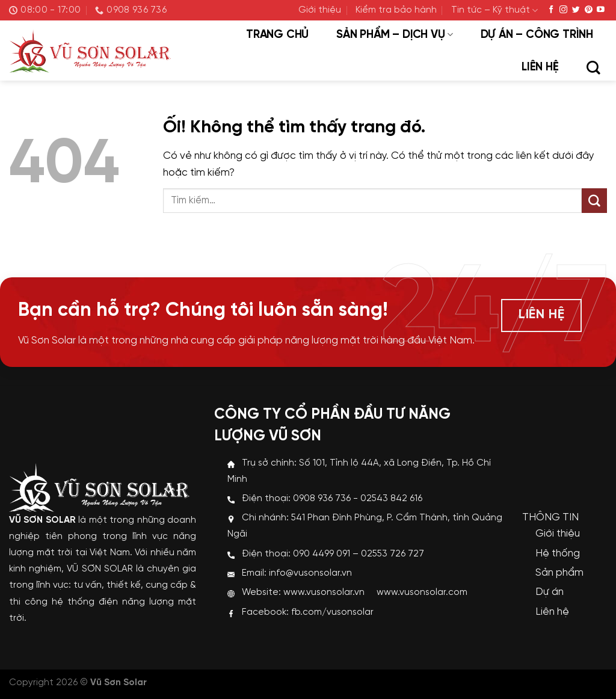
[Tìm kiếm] (593, 69)
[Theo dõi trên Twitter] (576, 10)
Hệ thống (558, 553)
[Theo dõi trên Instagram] (563, 10)
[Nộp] (594, 201)
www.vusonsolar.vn (324, 593)
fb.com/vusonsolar (332, 612)
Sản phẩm (559, 573)
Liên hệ (540, 67)
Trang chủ (277, 35)
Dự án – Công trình (537, 35)
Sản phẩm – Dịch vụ (394, 35)
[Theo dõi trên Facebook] (551, 10)
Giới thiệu (320, 10)
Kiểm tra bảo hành (396, 10)
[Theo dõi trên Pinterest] (589, 10)
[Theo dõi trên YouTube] (601, 10)
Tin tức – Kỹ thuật (494, 11)
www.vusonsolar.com (422, 593)
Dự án (550, 592)
